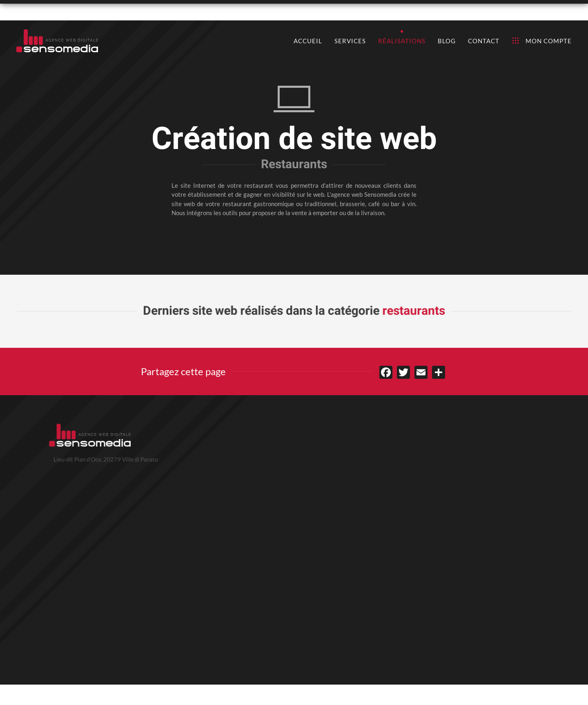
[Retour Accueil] (57, 41)
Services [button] (350, 41)
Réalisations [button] (402, 41)
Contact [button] (484, 41)
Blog (447, 41)
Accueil (308, 41)
